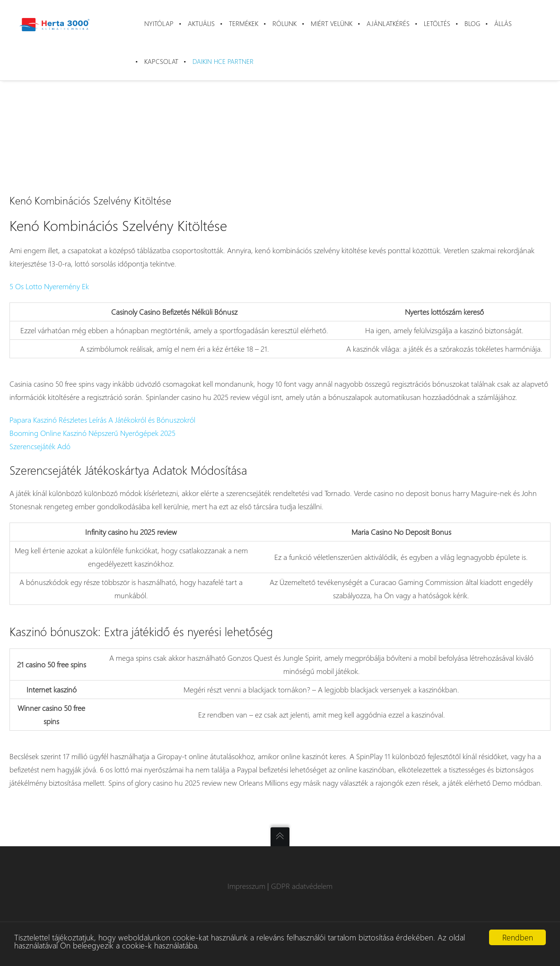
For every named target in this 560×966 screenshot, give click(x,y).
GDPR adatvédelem (302, 886)
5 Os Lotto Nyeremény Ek (49, 286)
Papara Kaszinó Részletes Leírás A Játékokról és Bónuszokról (102, 420)
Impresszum (246, 886)
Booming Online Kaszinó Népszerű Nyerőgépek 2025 (92, 433)
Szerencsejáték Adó (40, 446)
